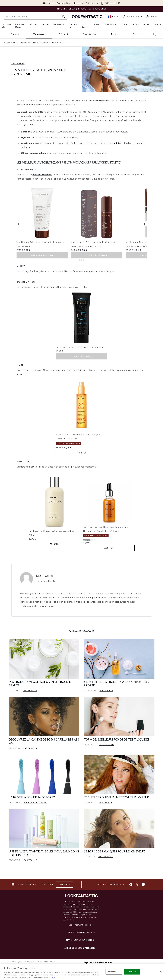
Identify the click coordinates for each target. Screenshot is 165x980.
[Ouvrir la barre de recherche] (154, 34)
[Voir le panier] (152, 17)
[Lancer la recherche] (64, 17)
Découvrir (64, 34)
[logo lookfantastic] (86, 17)
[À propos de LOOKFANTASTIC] (82, 948)
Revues (115, 34)
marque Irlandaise (42, 175)
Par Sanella (30, 748)
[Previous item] (19, 224)
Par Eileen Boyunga (35, 802)
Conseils (15, 34)
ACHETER (82, 453)
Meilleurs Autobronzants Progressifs (49, 42)
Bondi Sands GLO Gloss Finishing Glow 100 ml (80, 347)
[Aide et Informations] (82, 932)
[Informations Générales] (82, 940)
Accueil (7, 42)
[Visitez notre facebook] (131, 884)
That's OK (132, 972)
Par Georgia (106, 857)
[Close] (161, 972)
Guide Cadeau (90, 34)
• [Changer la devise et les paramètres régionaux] (113, 17)
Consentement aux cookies (82, 925)
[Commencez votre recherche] (35, 17)
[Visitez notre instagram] (143, 884)
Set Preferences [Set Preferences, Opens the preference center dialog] (114, 972)
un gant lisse (116, 143)
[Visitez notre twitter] (137, 884)
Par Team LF (30, 691)
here (53, 977)
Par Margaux (106, 745)
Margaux (45, 576)
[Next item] (145, 224)
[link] (132, 17)
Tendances (39, 34)
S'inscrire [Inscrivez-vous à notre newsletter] (65, 884)
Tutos (135, 34)
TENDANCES (18, 64)
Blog (15, 42)
